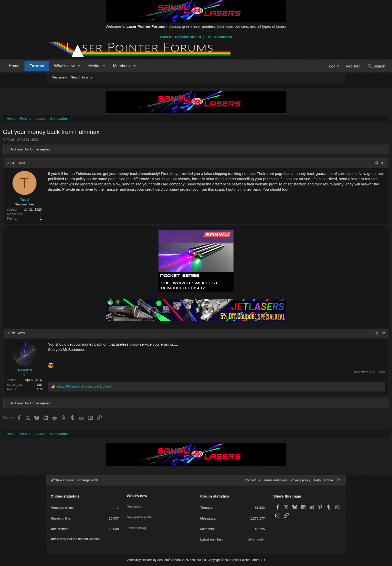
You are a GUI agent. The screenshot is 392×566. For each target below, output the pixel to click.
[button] (124, 66)
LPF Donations (219, 37)
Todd (58, 141)
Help (317, 480)
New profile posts (139, 513)
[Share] (329, 164)
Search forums (82, 77)
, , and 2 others (131, 388)
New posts (59, 77)
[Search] (332, 66)
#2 (336, 334)
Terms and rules (275, 480)
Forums (82, 66)
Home (59, 66)
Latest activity (137, 522)
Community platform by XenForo (166, 560)
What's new (109, 66)
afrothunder (257, 539)
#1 (336, 164)
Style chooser (63, 480)
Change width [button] (88, 480)
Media (139, 66)
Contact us (252, 480)
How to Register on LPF (181, 37)
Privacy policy (300, 480)
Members (166, 66)
